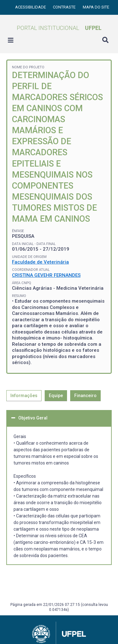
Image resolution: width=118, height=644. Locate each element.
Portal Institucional (59, 28)
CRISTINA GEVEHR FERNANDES (46, 275)
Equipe (56, 396)
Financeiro (85, 396)
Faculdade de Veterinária (40, 262)
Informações (24, 396)
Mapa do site (96, 7)
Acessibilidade (31, 7)
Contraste (65, 7)
